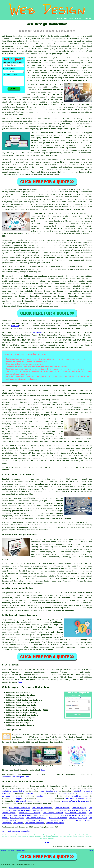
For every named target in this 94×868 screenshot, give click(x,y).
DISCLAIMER (87, 19)
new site (31, 95)
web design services (40, 299)
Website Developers (22, 810)
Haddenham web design (53, 90)
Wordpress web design (53, 296)
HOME (59, 19)
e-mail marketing (80, 796)
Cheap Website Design (30, 813)
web (35, 276)
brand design (44, 799)
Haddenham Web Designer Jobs (16, 777)
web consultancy (66, 794)
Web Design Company (53, 813)
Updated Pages (20, 850)
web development (49, 791)
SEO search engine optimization (31, 801)
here (20, 682)
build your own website (65, 68)
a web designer (50, 789)
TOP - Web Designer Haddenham (16, 831)
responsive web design (13, 296)
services (17, 301)
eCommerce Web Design (56, 810)
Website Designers (27, 820)
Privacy (90, 850)
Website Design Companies (46, 815)
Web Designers (17, 818)
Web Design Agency (78, 818)
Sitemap (4, 850)
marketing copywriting (13, 791)
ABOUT (71, 19)
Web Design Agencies (70, 815)
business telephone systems (79, 799)
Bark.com (15, 326)
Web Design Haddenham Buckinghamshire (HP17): (24, 36)
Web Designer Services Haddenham (25, 687)
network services (34, 794)
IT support (18, 799)
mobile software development (75, 801)
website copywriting (46, 796)
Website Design (62, 808)
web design (85, 345)
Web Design (7, 119)
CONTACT (78, 19)
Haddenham (77, 80)
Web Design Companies (19, 808)
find (9, 670)
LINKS (65, 19)
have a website (54, 112)
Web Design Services (42, 808)
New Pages (11, 850)
